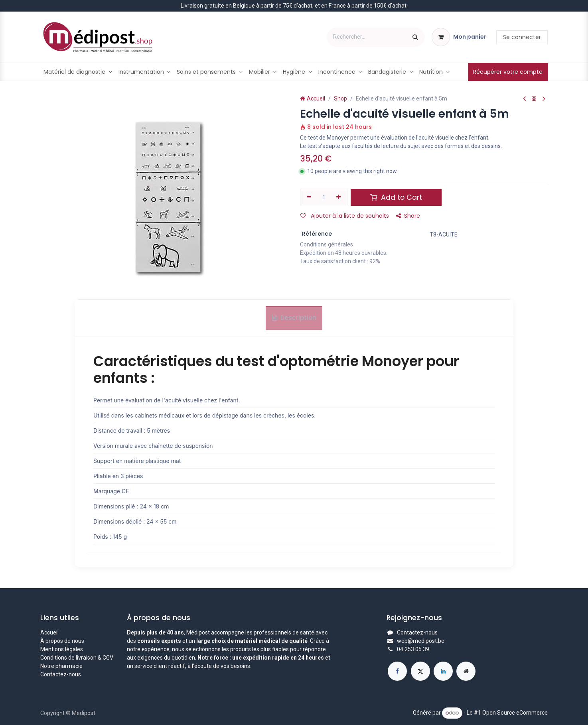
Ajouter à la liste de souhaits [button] (345, 216)
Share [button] (408, 216)
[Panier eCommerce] (459, 37)
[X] (420, 671)
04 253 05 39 (413, 649)
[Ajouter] (339, 197)
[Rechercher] (415, 37)
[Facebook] (397, 671)
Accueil (313, 99)
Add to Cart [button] (396, 197)
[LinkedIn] (443, 671)
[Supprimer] (309, 197)
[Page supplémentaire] (466, 671)
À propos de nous (62, 641)
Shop (340, 99)
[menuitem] (78, 72)
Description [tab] (294, 320)
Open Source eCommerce (515, 713)
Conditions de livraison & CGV (77, 658)
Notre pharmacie (61, 666)
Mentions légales (62, 649)
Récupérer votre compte (508, 72)
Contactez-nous (61, 674)
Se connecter (522, 37)
